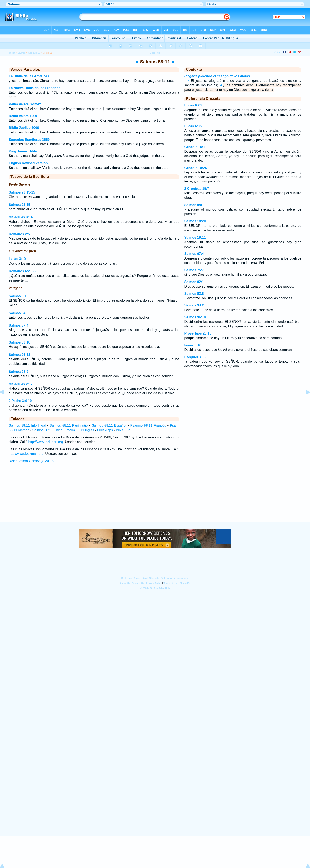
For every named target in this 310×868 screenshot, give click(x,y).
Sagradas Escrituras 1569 (29, 140)
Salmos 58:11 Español (109, 426)
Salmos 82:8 (194, 294)
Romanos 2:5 (19, 234)
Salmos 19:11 (195, 237)
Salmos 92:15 (19, 205)
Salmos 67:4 (19, 325)
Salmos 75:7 (194, 270)
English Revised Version (28, 163)
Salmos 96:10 (195, 317)
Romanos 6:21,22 (23, 271)
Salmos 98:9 (19, 372)
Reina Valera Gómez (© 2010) (31, 461)
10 (189, 80)
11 (221, 85)
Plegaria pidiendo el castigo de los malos (217, 76)
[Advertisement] (155, 496)
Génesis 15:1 (195, 147)
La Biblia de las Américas (29, 76)
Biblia (12, 53)
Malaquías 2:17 (21, 384)
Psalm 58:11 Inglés (80, 430)
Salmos (22, 53)
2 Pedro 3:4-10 (20, 401)
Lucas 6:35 (193, 126)
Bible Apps (105, 430)
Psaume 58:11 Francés (148, 426)
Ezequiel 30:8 (195, 357)
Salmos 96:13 (19, 355)
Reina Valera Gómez (25, 104)
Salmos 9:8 (193, 205)
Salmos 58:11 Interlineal (27, 426)
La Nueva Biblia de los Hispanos (35, 88)
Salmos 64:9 (19, 313)
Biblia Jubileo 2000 (24, 128)
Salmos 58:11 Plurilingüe (69, 426)
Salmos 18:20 (195, 221)
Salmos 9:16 (19, 296)
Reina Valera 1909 (23, 116)
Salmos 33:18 (19, 342)
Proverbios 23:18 (198, 333)
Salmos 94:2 (194, 305)
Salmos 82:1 (194, 282)
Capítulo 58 (34, 53)
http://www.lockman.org (46, 442)
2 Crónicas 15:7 (197, 189)
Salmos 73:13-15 (22, 192)
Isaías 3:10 (17, 259)
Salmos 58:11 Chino (47, 430)
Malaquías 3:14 (21, 217)
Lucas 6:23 (193, 105)
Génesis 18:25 (196, 168)
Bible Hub (123, 430)
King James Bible (23, 151)
